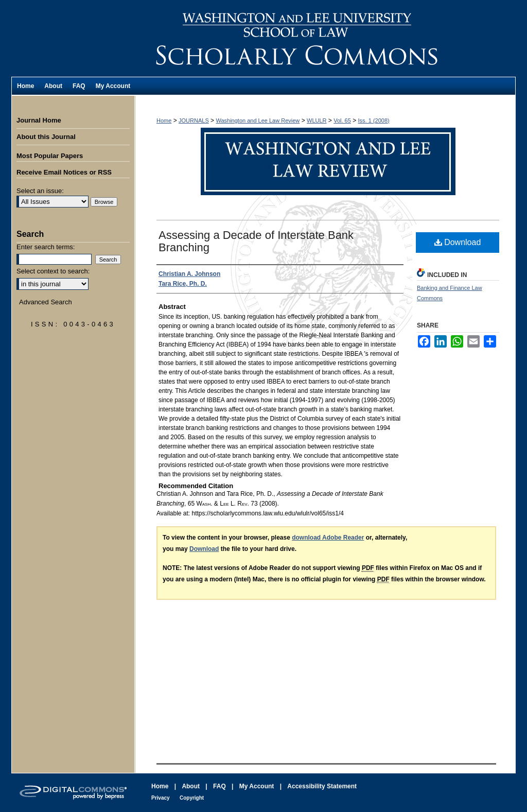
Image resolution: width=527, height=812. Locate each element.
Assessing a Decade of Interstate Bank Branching (256, 241)
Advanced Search (46, 302)
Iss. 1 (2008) (374, 120)
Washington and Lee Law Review (325, 38)
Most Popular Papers (50, 156)
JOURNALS (194, 120)
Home (164, 120)
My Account (257, 786)
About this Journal (46, 137)
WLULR (317, 120)
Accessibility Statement (322, 786)
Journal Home (39, 120)
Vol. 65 (342, 120)
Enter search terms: (46, 247)
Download (458, 242)
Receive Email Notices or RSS (64, 172)
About (191, 786)
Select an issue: (40, 191)
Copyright (192, 798)
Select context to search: (53, 271)
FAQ (219, 786)
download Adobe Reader (328, 538)
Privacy (161, 798)
